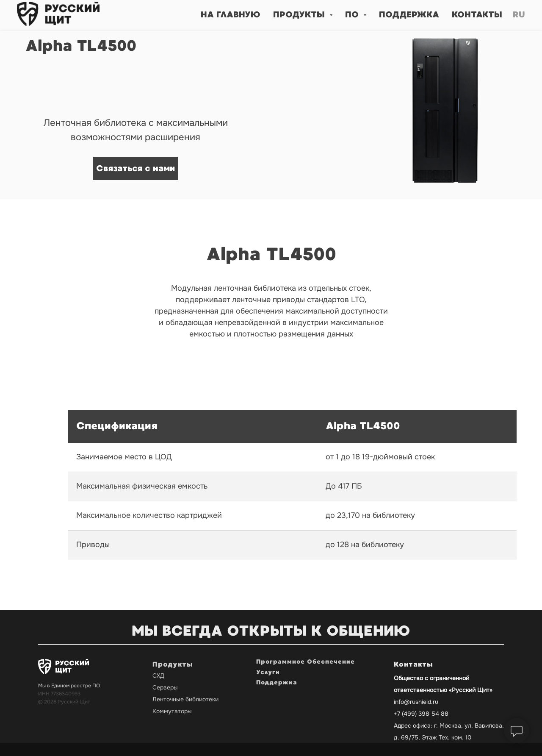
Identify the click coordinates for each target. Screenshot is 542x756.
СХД (158, 675)
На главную (231, 15)
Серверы (165, 687)
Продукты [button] (300, 15)
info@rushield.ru (416, 702)
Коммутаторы (172, 711)
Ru (519, 15)
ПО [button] (353, 15)
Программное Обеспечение (306, 662)
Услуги (268, 672)
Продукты (173, 664)
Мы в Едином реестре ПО (69, 686)
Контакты (477, 15)
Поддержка (409, 15)
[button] (135, 168)
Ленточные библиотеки (185, 699)
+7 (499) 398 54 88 (421, 714)
